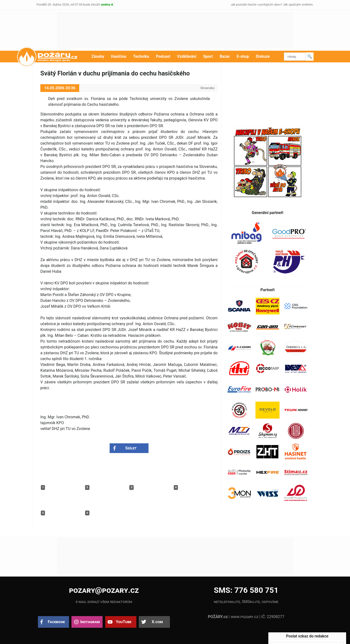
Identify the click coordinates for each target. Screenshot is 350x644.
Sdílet (131, 448)
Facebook (57, 622)
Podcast (163, 56)
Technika (141, 56)
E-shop (243, 56)
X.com (157, 622)
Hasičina (119, 56)
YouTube (124, 622)
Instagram (90, 622)
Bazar (225, 56)
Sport (208, 56)
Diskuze (263, 56)
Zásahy (98, 56)
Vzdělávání (187, 56)
